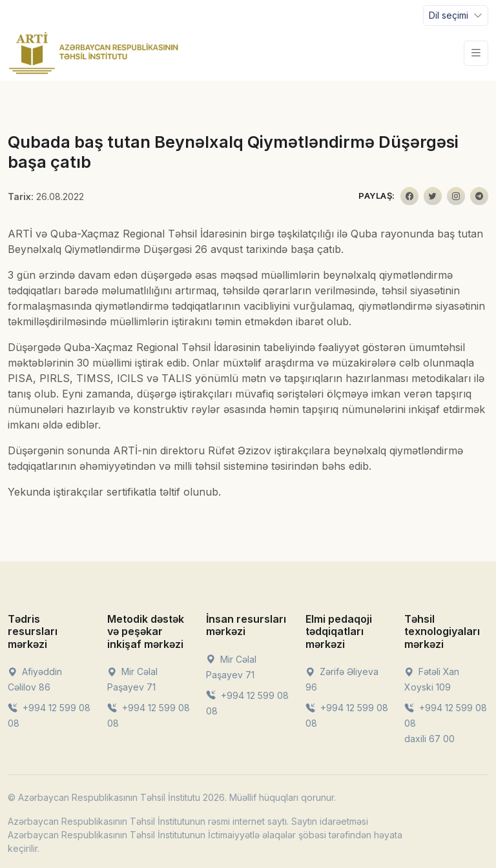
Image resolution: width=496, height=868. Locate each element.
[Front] (94, 53)
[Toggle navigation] (456, 15)
